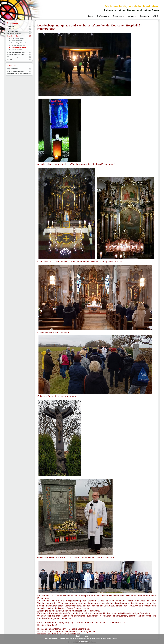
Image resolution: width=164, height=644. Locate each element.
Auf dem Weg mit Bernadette (19, 43)
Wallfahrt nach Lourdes (18, 45)
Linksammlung (13, 57)
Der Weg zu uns (103, 16)
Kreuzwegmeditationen (15, 54)
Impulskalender (13, 69)
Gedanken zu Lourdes (17, 38)
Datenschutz (144, 16)
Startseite (11, 26)
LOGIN (155, 16)
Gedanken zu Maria (17, 41)
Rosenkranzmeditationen (16, 52)
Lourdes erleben (13, 36)
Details (85, 641)
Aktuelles (11, 29)
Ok (78, 641)
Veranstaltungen (13, 31)
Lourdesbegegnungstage (18, 47)
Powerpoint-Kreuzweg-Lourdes (18, 74)
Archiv (10, 59)
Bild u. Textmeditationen (16, 71)
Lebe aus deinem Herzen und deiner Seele (132, 10)
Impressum (132, 16)
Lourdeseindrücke (16, 50)
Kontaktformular (118, 16)
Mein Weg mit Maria (14, 34)
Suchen (91, 16)
